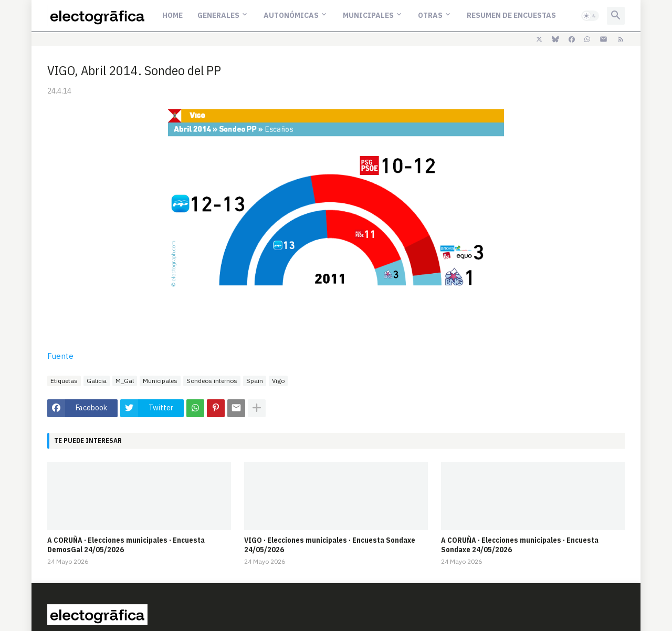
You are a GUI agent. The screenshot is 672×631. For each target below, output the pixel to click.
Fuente (60, 356)
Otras (430, 15)
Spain (255, 381)
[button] (590, 16)
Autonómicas (291, 15)
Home (172, 15)
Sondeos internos (212, 381)
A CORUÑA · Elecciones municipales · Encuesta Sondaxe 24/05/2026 (520, 545)
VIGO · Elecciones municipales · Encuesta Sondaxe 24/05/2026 (330, 545)
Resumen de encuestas (511, 15)
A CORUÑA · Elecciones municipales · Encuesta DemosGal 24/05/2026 (126, 545)
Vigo (278, 381)
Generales (218, 15)
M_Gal (125, 381)
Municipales (368, 15)
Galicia (97, 381)
